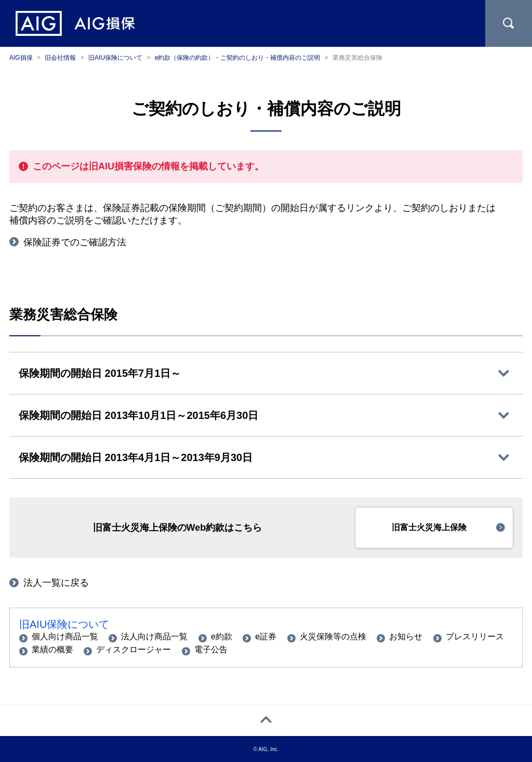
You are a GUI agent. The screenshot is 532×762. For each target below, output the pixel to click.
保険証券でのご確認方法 (75, 242)
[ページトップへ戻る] (266, 721)
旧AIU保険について (64, 624)
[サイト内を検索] (509, 23)
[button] (434, 528)
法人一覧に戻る (56, 583)
